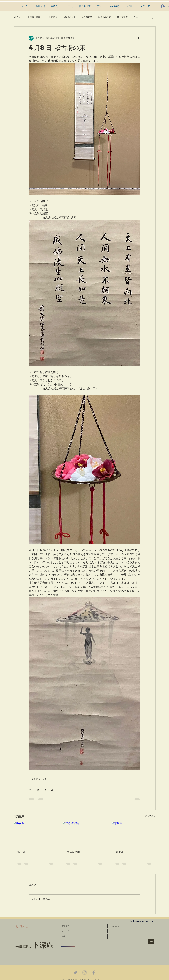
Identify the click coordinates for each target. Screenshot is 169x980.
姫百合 (21, 852)
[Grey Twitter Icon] (75, 973)
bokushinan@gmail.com (142, 921)
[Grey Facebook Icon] (94, 973)
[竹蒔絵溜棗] (84, 834)
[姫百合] (36, 834)
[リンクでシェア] (52, 790)
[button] (152, 17)
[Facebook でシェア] (30, 790)
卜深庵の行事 (34, 17)
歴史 (136, 17)
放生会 (119, 852)
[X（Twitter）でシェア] (38, 790)
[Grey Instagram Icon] (84, 973)
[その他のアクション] (139, 38)
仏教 (45, 779)
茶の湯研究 (122, 17)
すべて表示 (150, 816)
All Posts (18, 17)
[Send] (151, 942)
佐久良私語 (87, 17)
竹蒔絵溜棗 (73, 852)
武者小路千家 (105, 17)
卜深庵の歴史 (69, 17)
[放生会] (134, 834)
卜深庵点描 (52, 17)
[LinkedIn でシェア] (45, 790)
